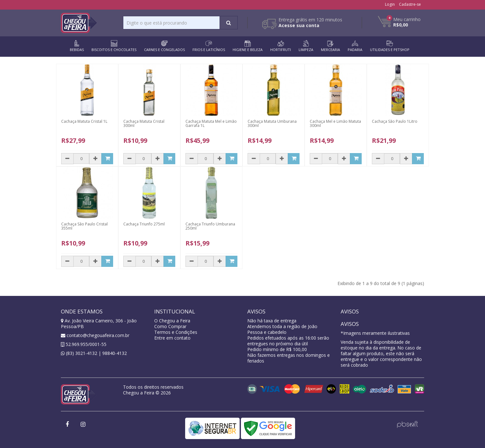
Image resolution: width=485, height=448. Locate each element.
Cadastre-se (410, 4)
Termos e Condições (176, 332)
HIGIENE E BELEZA (248, 46)
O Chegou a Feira (172, 321)
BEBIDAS (77, 46)
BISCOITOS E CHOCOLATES (114, 46)
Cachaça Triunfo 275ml (144, 224)
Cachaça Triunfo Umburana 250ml (210, 226)
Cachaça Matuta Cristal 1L (84, 121)
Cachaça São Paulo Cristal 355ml (84, 226)
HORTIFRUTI (281, 46)
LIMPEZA (306, 46)
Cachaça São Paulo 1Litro (395, 121)
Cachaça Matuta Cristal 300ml (144, 123)
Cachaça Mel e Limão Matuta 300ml (335, 123)
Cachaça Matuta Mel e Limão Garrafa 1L (211, 123)
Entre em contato (172, 338)
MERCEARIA (330, 46)
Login (390, 4)
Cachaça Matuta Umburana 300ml (272, 123)
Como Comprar (170, 326)
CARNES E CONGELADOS (164, 46)
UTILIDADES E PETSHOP (390, 46)
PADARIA (355, 46)
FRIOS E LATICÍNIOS (209, 46)
